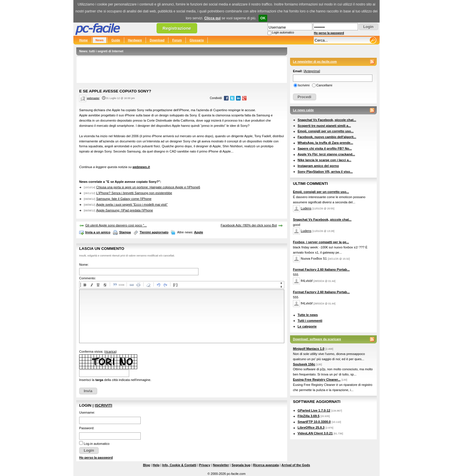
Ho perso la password (329, 33)
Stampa (125, 232)
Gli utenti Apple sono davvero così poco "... (116, 225)
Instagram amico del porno (318, 166)
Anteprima (312, 71)
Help (156, 465)
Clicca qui (212, 18)
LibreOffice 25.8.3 (311, 427)
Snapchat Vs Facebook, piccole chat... (327, 120)
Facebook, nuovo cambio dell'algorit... (327, 137)
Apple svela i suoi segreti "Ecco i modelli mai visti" (132, 204)
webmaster (93, 98)
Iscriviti (103, 405)
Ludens (306, 208)
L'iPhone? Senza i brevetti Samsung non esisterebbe (134, 193)
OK (263, 18)
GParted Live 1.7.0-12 (314, 410)
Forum (177, 40)
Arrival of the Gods (296, 465)
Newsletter (221, 465)
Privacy (205, 465)
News (100, 40)
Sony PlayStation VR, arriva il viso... (325, 172)
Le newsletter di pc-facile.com (315, 62)
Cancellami (324, 85)
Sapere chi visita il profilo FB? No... (325, 148)
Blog (146, 465)
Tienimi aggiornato (154, 232)
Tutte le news (308, 315)
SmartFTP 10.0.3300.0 (314, 422)
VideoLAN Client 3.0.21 (315, 433)
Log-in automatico (97, 444)
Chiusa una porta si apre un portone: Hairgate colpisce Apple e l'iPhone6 (148, 187)
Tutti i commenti (310, 321)
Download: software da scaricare (317, 339)
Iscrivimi (304, 85)
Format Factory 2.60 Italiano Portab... (321, 269)
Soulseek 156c (304, 364)
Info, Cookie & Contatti (179, 465)
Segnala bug (241, 465)
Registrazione (177, 28)
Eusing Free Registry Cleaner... (317, 380)
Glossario (197, 40)
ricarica (110, 352)
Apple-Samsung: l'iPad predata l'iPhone (125, 210)
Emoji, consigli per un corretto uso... (326, 131)
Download (157, 40)
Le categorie (307, 326)
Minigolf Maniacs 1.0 (309, 349)
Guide (116, 40)
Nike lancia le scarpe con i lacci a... (324, 160)
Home (83, 40)
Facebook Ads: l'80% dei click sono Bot (249, 225)
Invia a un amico (98, 232)
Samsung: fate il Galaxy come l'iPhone (124, 199)
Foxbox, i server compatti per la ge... (321, 242)
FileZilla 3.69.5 (309, 416)
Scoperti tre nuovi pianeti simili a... (324, 126)
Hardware (135, 40)
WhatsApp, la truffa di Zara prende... (325, 143)
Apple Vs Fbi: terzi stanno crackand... (326, 154)
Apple (199, 232)
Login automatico (283, 32)
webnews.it (141, 167)
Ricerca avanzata (266, 465)
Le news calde (303, 110)
